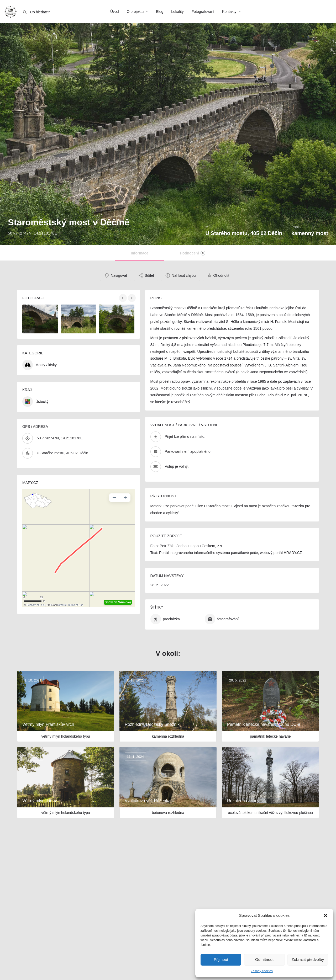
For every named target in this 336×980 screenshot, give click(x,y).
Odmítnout (264, 959)
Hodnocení (192, 253)
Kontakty (229, 12)
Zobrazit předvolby (308, 959)
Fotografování (203, 12)
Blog (160, 12)
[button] (325, 915)
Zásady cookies (262, 971)
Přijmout (221, 959)
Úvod (115, 12)
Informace (140, 253)
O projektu (135, 12)
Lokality (177, 12)
